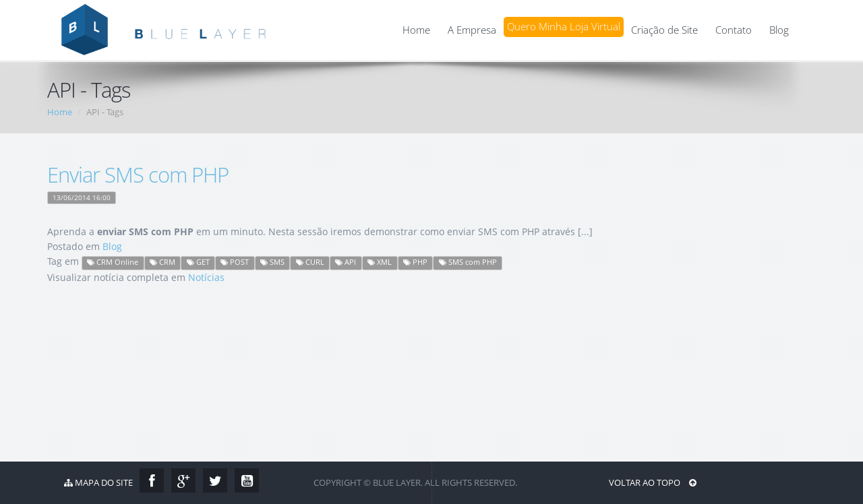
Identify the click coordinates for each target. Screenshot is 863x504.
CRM (162, 262)
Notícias (206, 277)
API (346, 262)
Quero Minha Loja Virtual (564, 27)
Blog (779, 30)
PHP (415, 262)
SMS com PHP (468, 262)
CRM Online (113, 262)
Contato (734, 30)
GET (198, 262)
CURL (310, 262)
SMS (272, 262)
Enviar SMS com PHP (138, 175)
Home (416, 30)
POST (235, 262)
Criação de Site (664, 30)
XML (380, 262)
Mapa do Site (98, 482)
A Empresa (472, 30)
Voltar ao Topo (653, 482)
